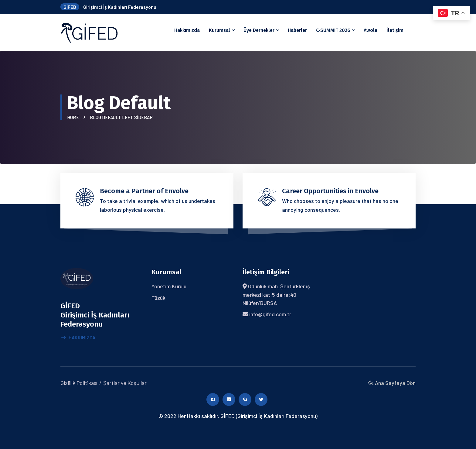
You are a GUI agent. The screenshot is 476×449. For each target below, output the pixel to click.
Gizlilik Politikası (79, 383)
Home (74, 117)
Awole (371, 30)
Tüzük (158, 298)
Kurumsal (219, 30)
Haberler (297, 30)
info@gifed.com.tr (270, 314)
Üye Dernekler (259, 30)
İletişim (395, 30)
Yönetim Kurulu (169, 286)
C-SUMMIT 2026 (333, 30)
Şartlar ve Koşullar (125, 383)
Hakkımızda (187, 30)
